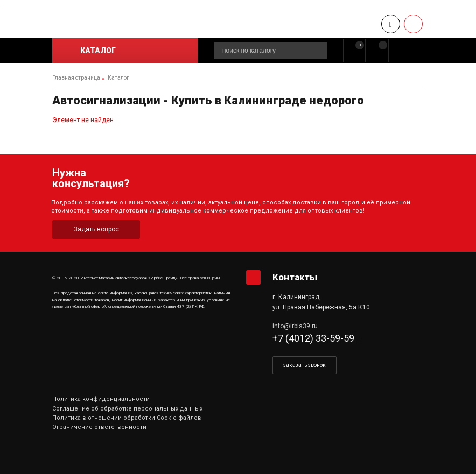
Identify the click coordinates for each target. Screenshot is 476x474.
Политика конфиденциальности (101, 399)
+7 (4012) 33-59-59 (313, 338)
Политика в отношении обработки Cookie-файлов (127, 418)
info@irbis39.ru (295, 326)
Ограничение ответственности (99, 427)
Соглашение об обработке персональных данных (127, 409)
